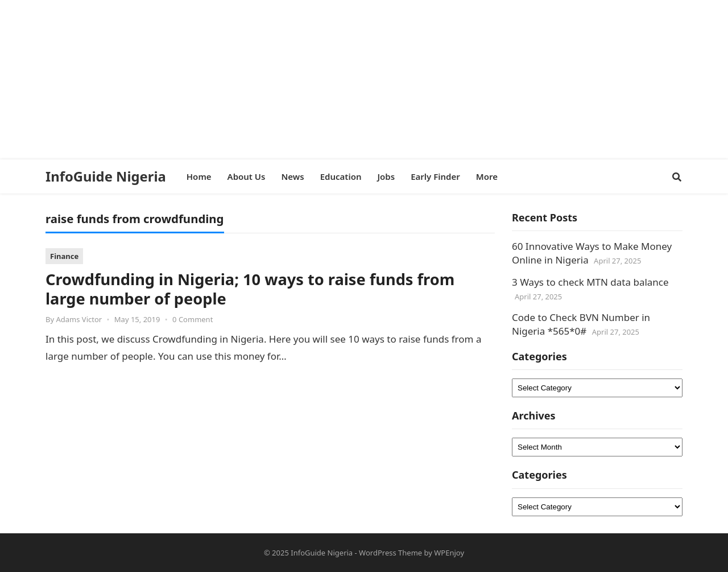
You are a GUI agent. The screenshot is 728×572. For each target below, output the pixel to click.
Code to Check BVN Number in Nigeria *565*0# (581, 324)
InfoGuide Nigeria (106, 176)
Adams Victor (79, 319)
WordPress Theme (390, 553)
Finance (64, 256)
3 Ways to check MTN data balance (590, 282)
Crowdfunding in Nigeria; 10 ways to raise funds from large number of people (250, 289)
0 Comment (193, 319)
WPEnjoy (449, 553)
